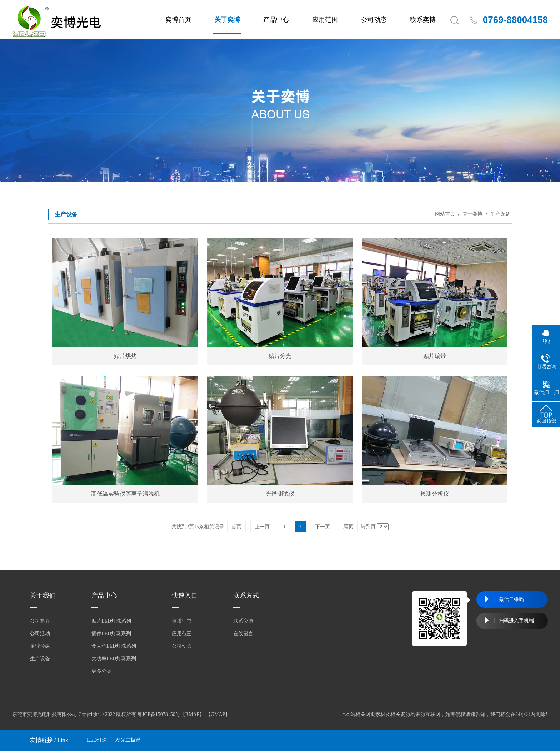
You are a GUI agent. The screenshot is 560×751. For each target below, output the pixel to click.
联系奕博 (423, 20)
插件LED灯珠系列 (111, 634)
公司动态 (374, 20)
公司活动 (40, 634)
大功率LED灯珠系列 (114, 659)
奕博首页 (178, 20)
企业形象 (40, 646)
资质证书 (182, 621)
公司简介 (40, 621)
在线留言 (243, 634)
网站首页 (445, 214)
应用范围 (325, 20)
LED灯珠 (97, 740)
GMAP (218, 714)
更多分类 (101, 671)
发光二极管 (128, 740)
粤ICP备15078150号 (159, 714)
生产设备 (500, 214)
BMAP (192, 714)
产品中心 (276, 20)
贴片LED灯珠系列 (111, 621)
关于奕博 (227, 20)
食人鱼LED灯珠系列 (114, 646)
